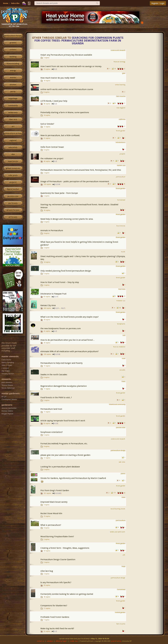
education (13, 147)
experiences (13, 161)
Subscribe (15, 3)
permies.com (13, 196)
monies (13, 78)
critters (13, 50)
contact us (41, 641)
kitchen (13, 85)
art (13, 126)
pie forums (13, 203)
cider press (13, 175)
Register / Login (158, 3)
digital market (13, 189)
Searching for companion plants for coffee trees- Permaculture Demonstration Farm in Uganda (79, 41)
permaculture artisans (13, 133)
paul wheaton (116, 641)
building (13, 57)
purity (13, 92)
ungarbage (13, 99)
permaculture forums (13, 36)
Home (6, 3)
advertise (50, 641)
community (13, 105)
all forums (13, 217)
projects (13, 182)
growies (13, 43)
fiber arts (13, 120)
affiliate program (61, 641)
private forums (13, 210)
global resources (13, 168)
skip (13, 154)
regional (13, 140)
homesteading (13, 64)
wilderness (13, 113)
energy (13, 71)
